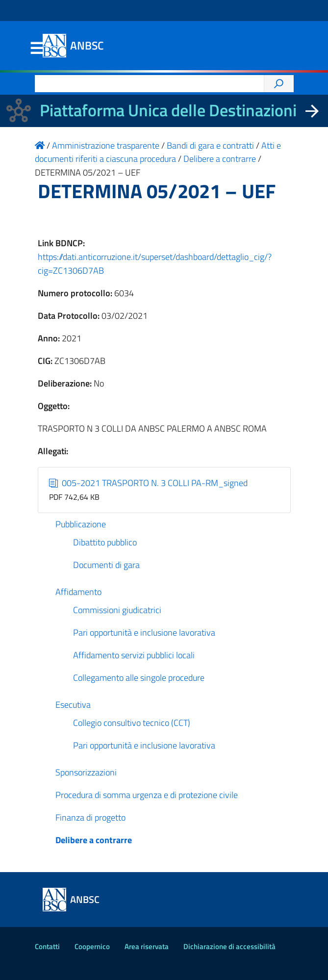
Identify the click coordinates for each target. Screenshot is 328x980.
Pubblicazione (81, 524)
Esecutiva (73, 705)
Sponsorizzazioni (86, 772)
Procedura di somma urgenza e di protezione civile (147, 795)
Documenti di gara (106, 565)
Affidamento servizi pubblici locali (134, 655)
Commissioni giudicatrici (117, 610)
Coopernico (92, 946)
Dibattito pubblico (105, 542)
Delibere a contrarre (94, 840)
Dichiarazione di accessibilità (229, 946)
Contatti (47, 946)
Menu (37, 49)
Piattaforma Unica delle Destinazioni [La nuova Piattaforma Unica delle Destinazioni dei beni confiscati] (168, 110)
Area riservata (147, 946)
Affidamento (78, 592)
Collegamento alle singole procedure (139, 678)
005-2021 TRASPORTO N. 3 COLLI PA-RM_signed (148, 483)
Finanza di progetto (90, 817)
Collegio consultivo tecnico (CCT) (132, 723)
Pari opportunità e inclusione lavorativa (144, 632)
